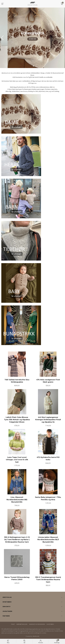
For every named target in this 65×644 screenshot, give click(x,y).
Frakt (13, 624)
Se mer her (32, 39)
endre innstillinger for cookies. (38, 633)
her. (54, 87)
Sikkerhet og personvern (37, 624)
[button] (63, 38)
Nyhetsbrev (50, 624)
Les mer (25, 633)
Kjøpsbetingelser (22, 624)
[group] (32, 38)
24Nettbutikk (36, 636)
